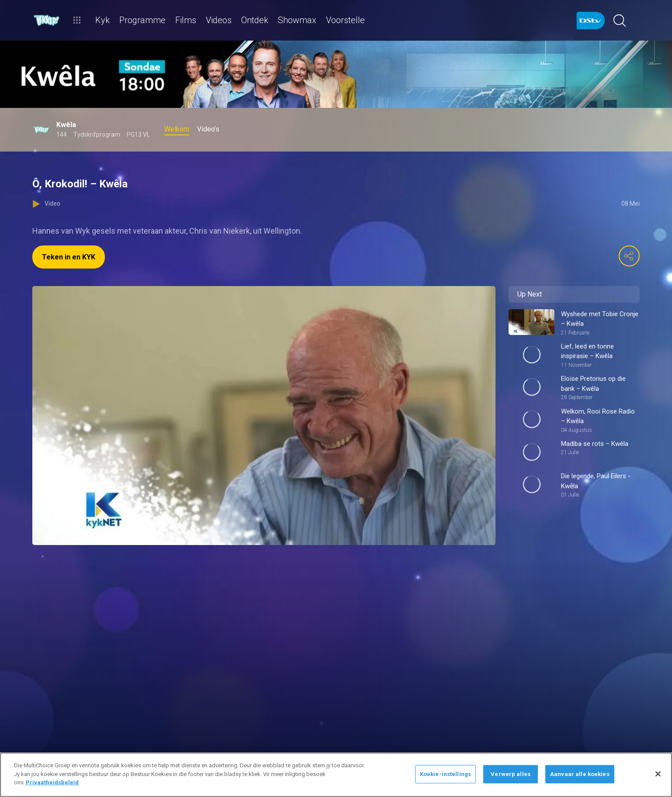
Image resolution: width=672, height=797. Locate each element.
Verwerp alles (511, 774)
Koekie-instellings (445, 774)
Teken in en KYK (69, 257)
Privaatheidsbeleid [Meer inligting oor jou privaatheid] (52, 782)
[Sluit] (658, 774)
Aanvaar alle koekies (580, 774)
